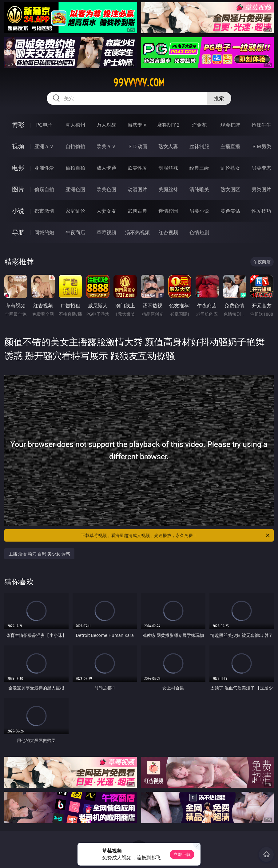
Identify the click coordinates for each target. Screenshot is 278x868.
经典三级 (199, 168)
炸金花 (199, 125)
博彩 (18, 125)
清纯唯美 (199, 189)
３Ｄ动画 (137, 146)
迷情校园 (168, 211)
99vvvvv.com (139, 83)
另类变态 (261, 168)
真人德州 (75, 125)
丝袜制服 (199, 146)
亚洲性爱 (44, 168)
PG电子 (44, 125)
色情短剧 (199, 232)
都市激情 (44, 211)
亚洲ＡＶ (44, 146)
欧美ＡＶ (106, 146)
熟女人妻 (168, 146)
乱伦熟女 (230, 168)
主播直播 (230, 146)
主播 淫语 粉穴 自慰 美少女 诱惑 (39, 554)
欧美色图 (106, 189)
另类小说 (199, 211)
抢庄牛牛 (261, 125)
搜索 (219, 98)
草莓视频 (106, 232)
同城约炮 (44, 232)
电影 (18, 168)
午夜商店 (75, 232)
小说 (18, 211)
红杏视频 (168, 232)
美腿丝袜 (168, 189)
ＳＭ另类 (261, 146)
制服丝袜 (168, 168)
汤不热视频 (137, 232)
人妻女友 (106, 211)
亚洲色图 (75, 189)
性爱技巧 (261, 211)
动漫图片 (137, 189)
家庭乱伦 (75, 211)
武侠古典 (137, 211)
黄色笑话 (230, 211)
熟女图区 (230, 189)
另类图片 (261, 189)
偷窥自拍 (44, 189)
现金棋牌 (230, 125)
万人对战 (106, 125)
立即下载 (182, 854)
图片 (18, 189)
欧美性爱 (137, 168)
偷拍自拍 (75, 168)
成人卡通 (106, 168)
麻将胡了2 (168, 125)
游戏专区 (137, 125)
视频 (18, 146)
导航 (18, 232)
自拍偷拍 (75, 146)
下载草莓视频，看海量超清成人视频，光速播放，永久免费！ (176, 535)
